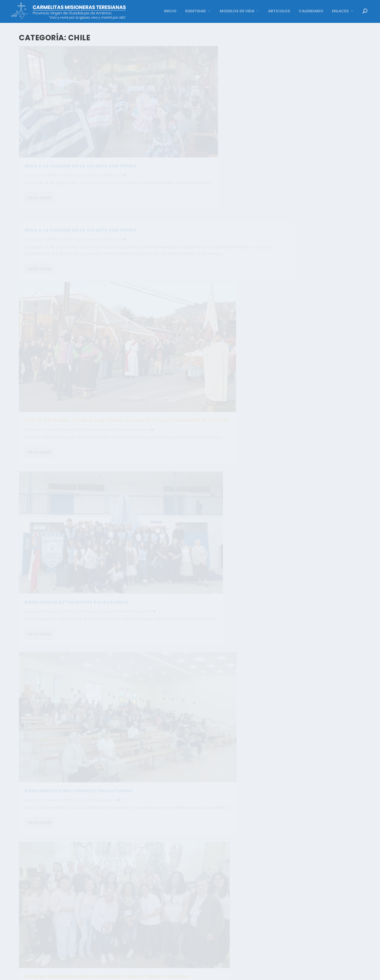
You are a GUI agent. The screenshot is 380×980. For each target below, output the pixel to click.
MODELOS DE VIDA (237, 11)
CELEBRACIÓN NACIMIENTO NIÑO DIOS (72, 586)
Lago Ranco (107, 144)
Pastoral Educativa (113, 759)
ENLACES (340, 11)
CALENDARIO (311, 11)
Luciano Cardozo (45, 144)
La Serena (104, 449)
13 (231, 972)
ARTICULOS (279, 11)
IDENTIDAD (196, 11)
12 (219, 972)
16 (265, 972)
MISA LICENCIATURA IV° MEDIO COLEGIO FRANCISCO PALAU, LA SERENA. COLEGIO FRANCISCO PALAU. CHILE (216, 683)
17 (276, 972)
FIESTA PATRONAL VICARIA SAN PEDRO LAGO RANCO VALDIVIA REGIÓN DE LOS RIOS (81, 285)
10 (196, 972)
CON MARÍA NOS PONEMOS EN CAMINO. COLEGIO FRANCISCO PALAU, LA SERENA (226, 522)
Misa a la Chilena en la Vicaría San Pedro (222, 54)
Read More (40, 174)
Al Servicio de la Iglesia (248, 533)
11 (208, 972)
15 (254, 972)
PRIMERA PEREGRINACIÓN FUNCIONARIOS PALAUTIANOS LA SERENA (217, 369)
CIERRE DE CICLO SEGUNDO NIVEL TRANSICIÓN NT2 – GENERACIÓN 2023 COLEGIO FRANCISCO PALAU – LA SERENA (82, 744)
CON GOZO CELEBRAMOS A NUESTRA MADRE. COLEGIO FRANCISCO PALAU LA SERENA (79, 899)
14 (242, 972)
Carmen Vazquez (45, 759)
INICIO (170, 11)
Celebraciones (99, 296)
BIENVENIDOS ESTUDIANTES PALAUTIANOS (218, 214)
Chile (90, 144)
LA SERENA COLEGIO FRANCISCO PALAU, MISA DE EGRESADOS (225, 844)
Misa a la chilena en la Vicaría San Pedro (81, 135)
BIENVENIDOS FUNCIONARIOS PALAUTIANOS (79, 439)
